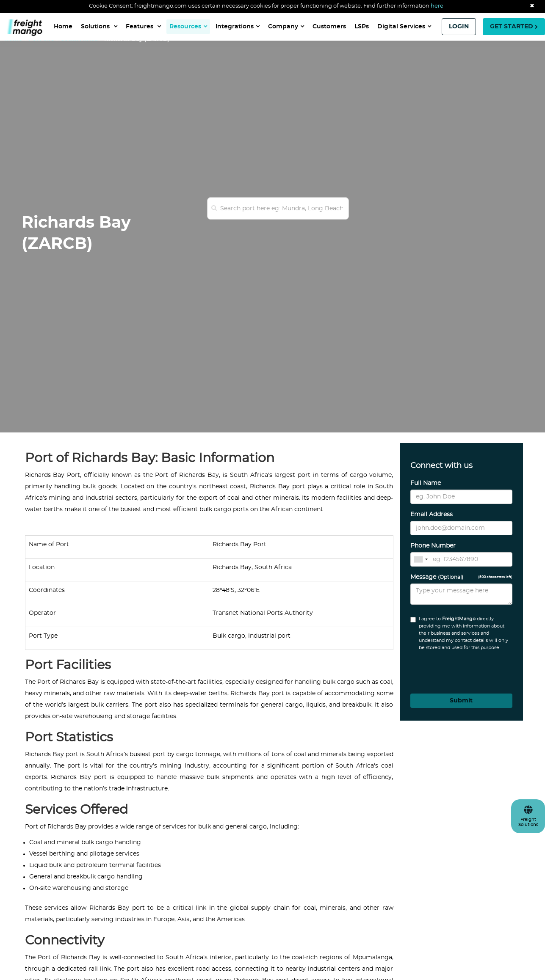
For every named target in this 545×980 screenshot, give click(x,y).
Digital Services (404, 26)
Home (63, 27)
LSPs (362, 27)
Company (286, 26)
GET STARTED (514, 27)
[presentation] (457, 669)
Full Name (426, 483)
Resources (188, 26)
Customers (329, 27)
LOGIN (459, 27)
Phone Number (433, 546)
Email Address (432, 515)
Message (462, 577)
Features (143, 26)
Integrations (238, 26)
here (437, 6)
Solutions (99, 26)
